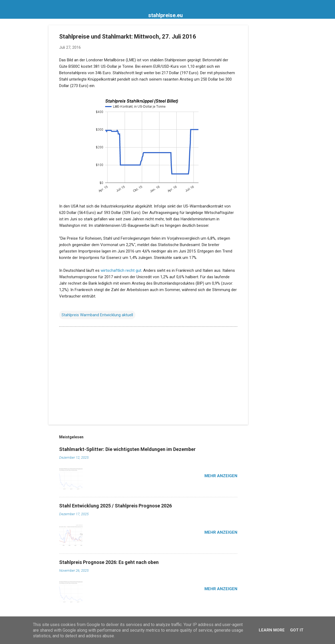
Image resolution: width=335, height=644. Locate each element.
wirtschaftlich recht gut (121, 270)
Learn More (272, 630)
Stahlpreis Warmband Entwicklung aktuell (97, 315)
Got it (297, 630)
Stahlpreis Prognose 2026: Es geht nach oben (109, 562)
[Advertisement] (269, 106)
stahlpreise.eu (165, 15)
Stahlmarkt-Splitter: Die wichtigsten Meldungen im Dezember (127, 449)
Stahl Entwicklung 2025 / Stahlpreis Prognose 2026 (115, 506)
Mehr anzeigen (221, 476)
